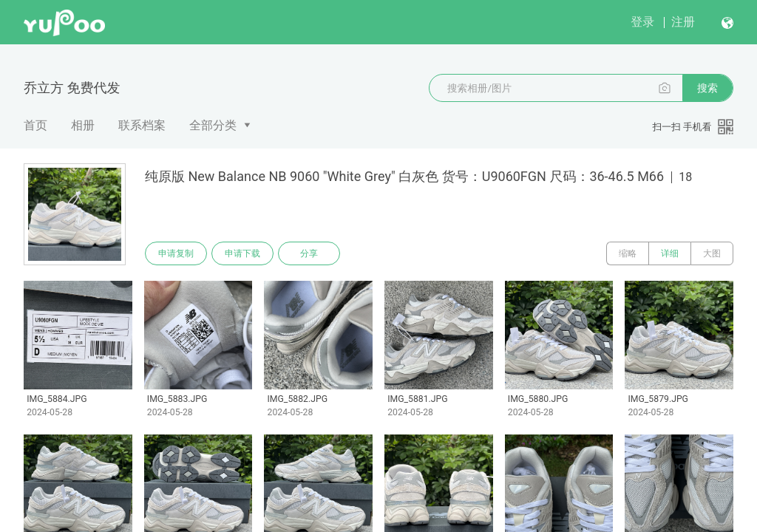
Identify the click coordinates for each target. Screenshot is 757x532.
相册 (83, 125)
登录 (642, 22)
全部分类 (213, 125)
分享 (309, 253)
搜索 (707, 88)
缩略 (628, 253)
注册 (683, 22)
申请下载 (242, 253)
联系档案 (142, 125)
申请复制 (176, 253)
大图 (712, 253)
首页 (35, 125)
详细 (670, 253)
